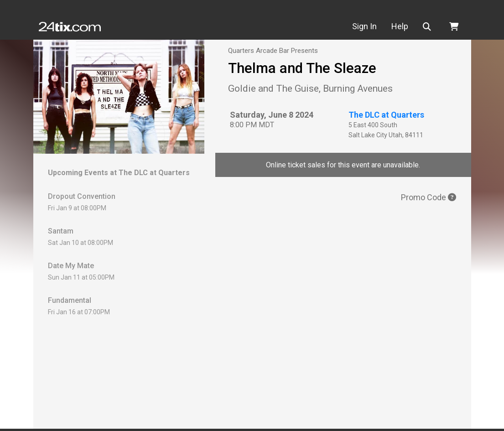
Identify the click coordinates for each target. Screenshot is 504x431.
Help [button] (400, 26)
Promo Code (429, 197)
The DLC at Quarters (386, 115)
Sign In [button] (364, 26)
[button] (429, 27)
